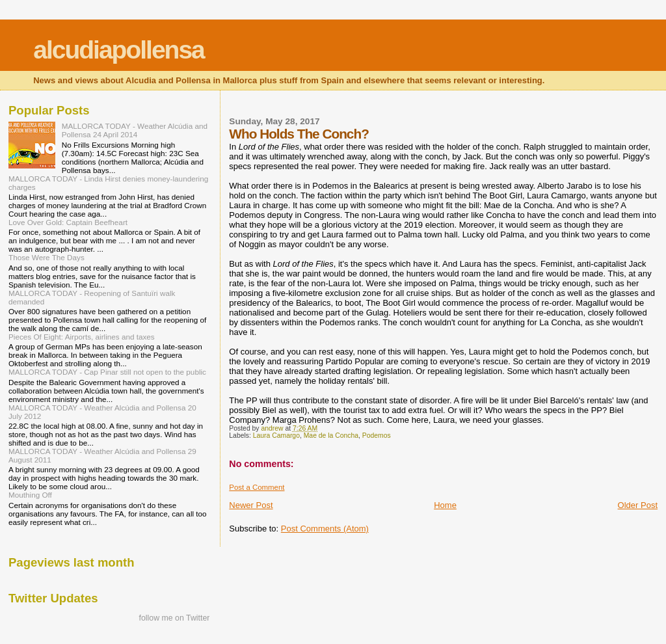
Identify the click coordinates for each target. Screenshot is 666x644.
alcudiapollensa (119, 50)
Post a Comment (257, 487)
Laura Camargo (276, 436)
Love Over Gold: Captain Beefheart (68, 222)
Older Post (638, 505)
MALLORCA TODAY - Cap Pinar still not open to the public (107, 372)
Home (445, 505)
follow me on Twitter (175, 618)
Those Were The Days (47, 257)
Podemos (377, 436)
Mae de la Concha (331, 436)
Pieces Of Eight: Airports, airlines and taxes (82, 337)
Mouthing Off (30, 495)
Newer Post (251, 505)
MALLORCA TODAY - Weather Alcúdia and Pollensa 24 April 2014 (135, 130)
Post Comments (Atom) (325, 529)
